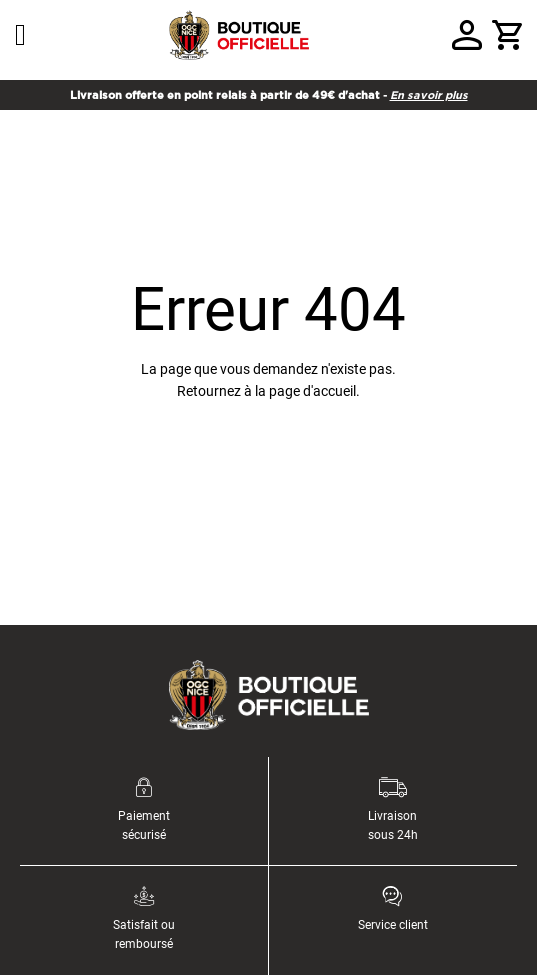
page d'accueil (312, 391)
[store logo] (239, 35)
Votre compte (467, 35)
